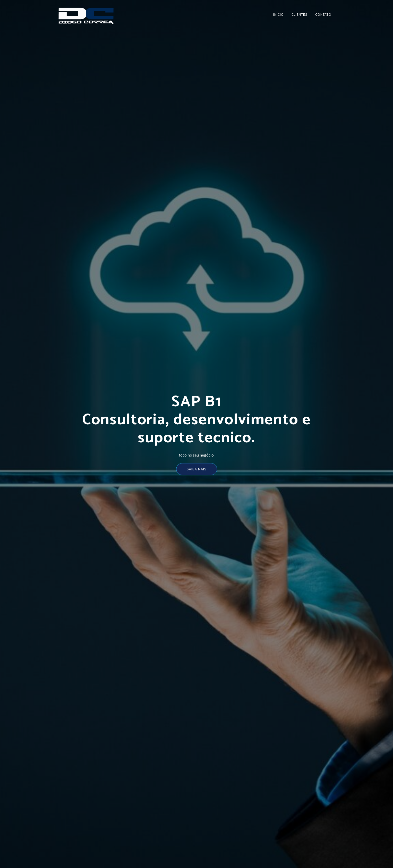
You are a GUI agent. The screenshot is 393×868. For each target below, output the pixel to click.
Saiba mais (197, 471)
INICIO (279, 14)
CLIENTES (300, 14)
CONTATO (323, 14)
